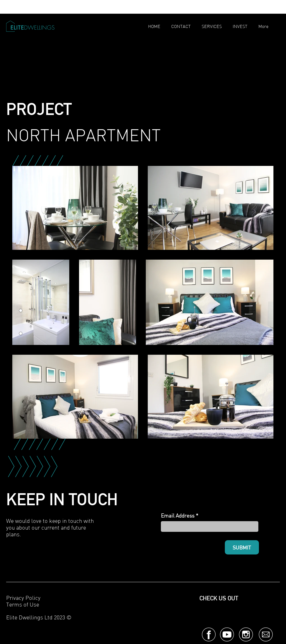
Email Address (178, 516)
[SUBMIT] (242, 547)
